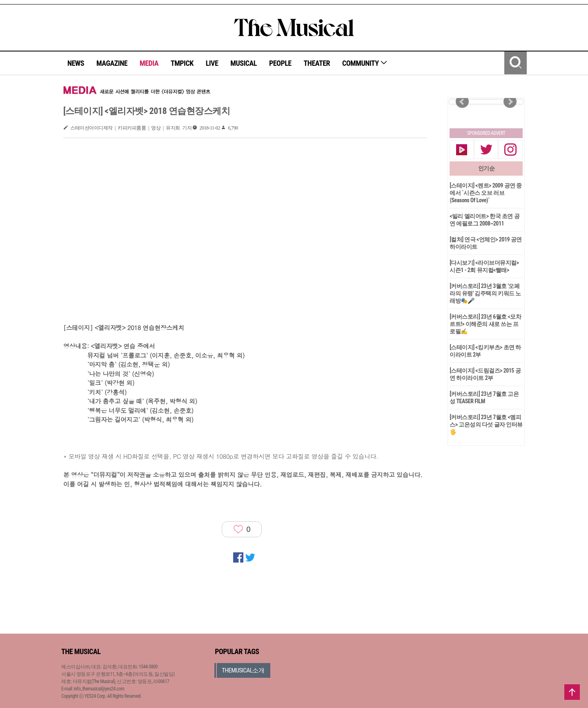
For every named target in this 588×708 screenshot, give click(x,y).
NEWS (76, 63)
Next (510, 102)
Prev (462, 102)
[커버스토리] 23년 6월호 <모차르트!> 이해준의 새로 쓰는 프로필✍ (485, 324)
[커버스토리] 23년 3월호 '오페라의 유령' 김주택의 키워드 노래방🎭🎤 (485, 293)
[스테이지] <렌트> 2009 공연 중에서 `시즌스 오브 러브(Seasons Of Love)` (486, 193)
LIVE (212, 63)
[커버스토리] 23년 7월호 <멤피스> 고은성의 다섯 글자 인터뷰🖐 (486, 424)
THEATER (317, 63)
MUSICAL (244, 63)
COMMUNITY (365, 63)
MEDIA (149, 63)
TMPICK (182, 63)
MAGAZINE (112, 63)
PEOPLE (280, 63)
